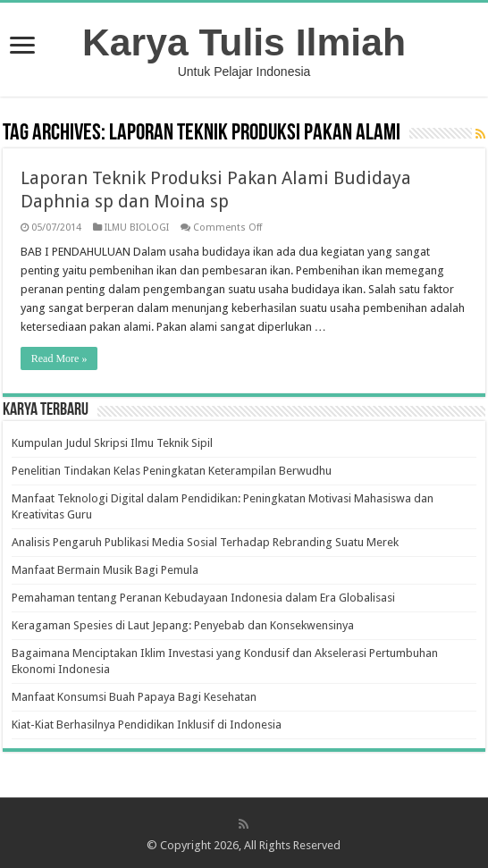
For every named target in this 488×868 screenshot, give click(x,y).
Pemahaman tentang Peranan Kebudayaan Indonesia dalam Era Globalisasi (203, 598)
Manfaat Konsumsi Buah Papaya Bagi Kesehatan (134, 697)
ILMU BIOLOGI (137, 228)
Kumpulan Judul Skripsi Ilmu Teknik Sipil (112, 443)
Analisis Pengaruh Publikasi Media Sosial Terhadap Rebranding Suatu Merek (205, 542)
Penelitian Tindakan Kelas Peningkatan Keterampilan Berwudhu (172, 471)
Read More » (59, 358)
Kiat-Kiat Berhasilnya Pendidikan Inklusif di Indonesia (147, 725)
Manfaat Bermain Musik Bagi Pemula (105, 570)
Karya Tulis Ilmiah (244, 42)
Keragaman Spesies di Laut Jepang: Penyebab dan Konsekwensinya (183, 625)
